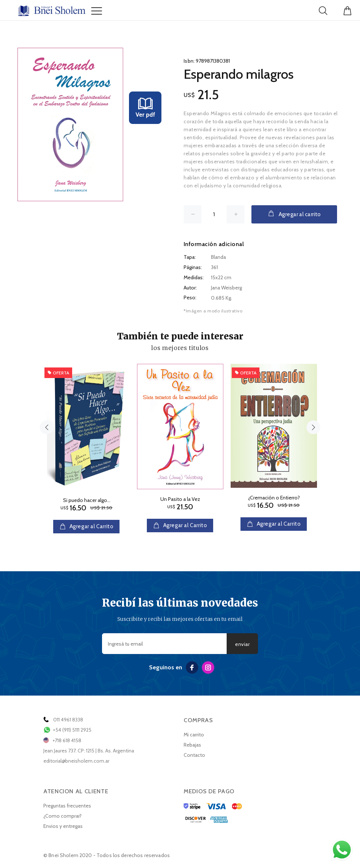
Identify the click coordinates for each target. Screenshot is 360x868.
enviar (242, 644)
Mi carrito (194, 735)
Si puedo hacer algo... (87, 500)
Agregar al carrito (294, 214)
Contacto (194, 755)
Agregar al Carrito (91, 526)
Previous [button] (47, 427)
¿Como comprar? (62, 816)
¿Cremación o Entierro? (274, 498)
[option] (87, 441)
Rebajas (192, 745)
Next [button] (313, 427)
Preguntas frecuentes (67, 806)
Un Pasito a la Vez (180, 499)
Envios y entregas (63, 826)
